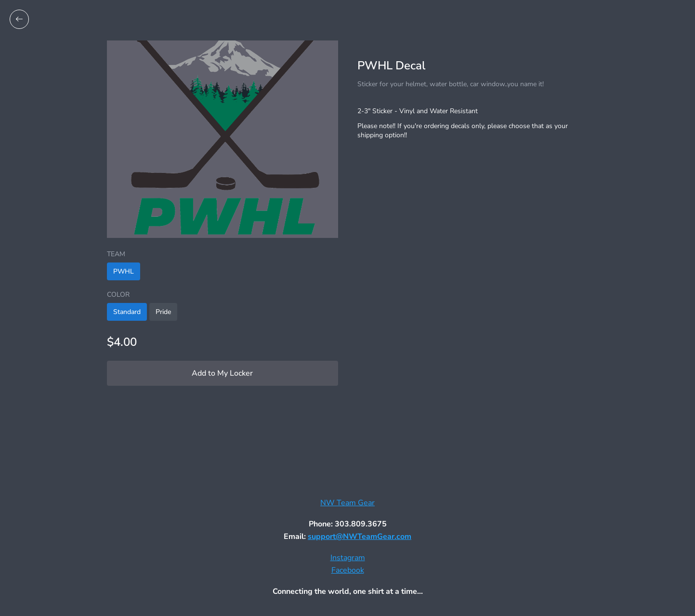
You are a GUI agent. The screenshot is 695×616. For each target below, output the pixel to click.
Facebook (348, 570)
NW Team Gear (347, 503)
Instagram (348, 558)
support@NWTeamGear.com (360, 537)
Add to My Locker (222, 373)
